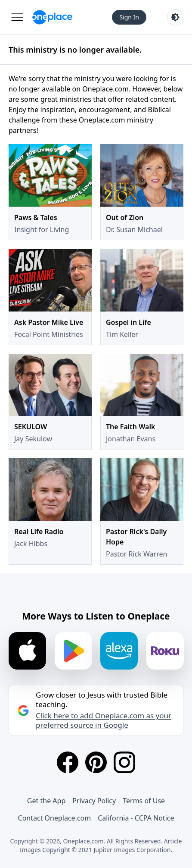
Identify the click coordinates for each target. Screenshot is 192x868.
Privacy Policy (94, 801)
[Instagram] (124, 762)
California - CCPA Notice (136, 818)
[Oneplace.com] (52, 17)
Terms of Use (144, 801)
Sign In (129, 17)
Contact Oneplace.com (55, 818)
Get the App (46, 801)
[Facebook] (68, 762)
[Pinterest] (96, 762)
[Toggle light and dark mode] (175, 17)
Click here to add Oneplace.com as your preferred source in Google (104, 720)
